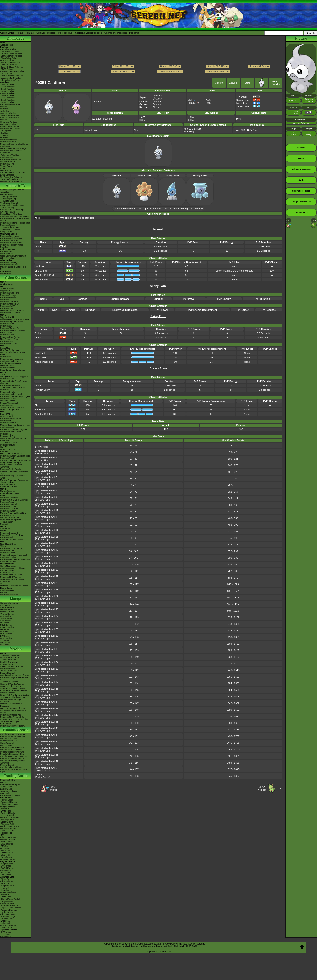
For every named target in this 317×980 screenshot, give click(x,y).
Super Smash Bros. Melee (12, 540)
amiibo (3, 584)
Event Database (7, 175)
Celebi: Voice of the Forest (12, 666)
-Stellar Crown (6, 822)
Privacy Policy (169, 944)
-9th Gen (4, 133)
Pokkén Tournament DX (11, 363)
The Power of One (8, 660)
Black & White (6, 414)
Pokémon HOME (8, 324)
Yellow (3, 546)
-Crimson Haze (7, 919)
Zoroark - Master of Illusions (13, 688)
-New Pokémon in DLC (10, 179)
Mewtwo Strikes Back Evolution (14, 719)
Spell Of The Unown (9, 662)
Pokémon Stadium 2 (9, 533)
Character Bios (7, 194)
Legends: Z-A (6, 291)
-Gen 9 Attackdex (8, 102)
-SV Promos (6, 866)
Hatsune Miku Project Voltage (13, 148)
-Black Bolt (5, 809)
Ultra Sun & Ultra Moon (10, 350)
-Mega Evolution (7, 806)
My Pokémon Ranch (9, 484)
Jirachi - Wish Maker (9, 671)
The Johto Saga (7, 201)
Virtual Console (7, 573)
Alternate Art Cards (9, 791)
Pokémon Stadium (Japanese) (14, 555)
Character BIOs (7, 607)
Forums (30, 33)
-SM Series (5, 846)
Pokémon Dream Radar (11, 418)
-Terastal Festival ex (9, 906)
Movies (16, 649)
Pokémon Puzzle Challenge (12, 535)
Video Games (16, 278)
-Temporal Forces (8, 828)
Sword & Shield (7, 317)
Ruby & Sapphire (8, 491)
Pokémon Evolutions (9, 240)
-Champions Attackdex (10, 104)
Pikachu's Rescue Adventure (13, 736)
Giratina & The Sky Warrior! (12, 684)
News (3, 43)
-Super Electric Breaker (10, 908)
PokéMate (5, 524)
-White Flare (6, 811)
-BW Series (5, 851)
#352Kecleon (262, 788)
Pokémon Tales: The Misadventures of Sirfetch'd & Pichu (13, 267)
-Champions (6, 131)
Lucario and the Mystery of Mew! (15, 675)
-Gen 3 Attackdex (8, 89)
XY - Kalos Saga (7, 212)
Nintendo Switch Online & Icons (14, 586)
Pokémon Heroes (8, 669)
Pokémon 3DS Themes (10, 577)
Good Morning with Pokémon (13, 256)
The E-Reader (6, 522)
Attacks (233, 83)
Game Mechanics (8, 124)
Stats (247, 83)
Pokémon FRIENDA (9, 595)
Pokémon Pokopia (8, 295)
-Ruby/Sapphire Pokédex (11, 54)
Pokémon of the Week (10, 129)
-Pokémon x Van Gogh (10, 155)
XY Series (5, 640)
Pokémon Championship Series (14, 144)
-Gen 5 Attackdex (8, 93)
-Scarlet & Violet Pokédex (11, 76)
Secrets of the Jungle (10, 721)
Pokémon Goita (7, 590)
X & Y (3, 374)
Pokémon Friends (8, 297)
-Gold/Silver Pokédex (10, 52)
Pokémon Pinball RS (9, 509)
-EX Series (5, 855)
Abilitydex (5, 111)
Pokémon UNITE (8, 306)
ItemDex (4, 107)
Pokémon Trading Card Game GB (15, 559)
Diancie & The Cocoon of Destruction (11, 705)
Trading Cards (16, 776)
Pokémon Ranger (8, 511)
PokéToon (5, 247)
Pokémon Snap (7, 551)
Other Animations (8, 258)
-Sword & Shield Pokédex (11, 67)
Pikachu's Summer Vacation (13, 734)
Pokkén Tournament (9, 403)
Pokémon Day (6, 157)
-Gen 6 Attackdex (8, 96)
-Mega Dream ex (8, 886)
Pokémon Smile (7, 335)
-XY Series (5, 848)
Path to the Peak (8, 249)
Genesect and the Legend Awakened (12, 701)
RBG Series (6, 616)
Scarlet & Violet (7, 288)
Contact (41, 33)
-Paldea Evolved (7, 839)
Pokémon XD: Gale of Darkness (14, 500)
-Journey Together (8, 815)
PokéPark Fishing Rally (10, 520)
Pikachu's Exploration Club (12, 754)
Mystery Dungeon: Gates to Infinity (15, 425)
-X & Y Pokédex (7, 60)
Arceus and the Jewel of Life (13, 686)
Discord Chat (6, 170)
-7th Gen (4, 137)
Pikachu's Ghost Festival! (11, 750)
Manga (16, 599)
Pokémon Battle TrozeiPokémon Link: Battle (14, 382)
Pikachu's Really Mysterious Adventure (13, 762)
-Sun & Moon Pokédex (10, 63)
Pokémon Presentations (11, 159)
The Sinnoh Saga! (8, 207)
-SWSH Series (7, 844)
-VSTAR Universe (8, 925)
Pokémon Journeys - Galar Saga (15, 216)
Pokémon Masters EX (10, 304)
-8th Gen (4, 135)
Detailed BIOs (6, 610)
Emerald (4, 496)
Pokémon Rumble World (11, 394)
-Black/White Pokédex (10, 58)
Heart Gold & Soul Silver (11, 454)
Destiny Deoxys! (7, 673)
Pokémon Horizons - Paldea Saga (15, 223)
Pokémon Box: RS (8, 507)
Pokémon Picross (8, 399)
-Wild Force (5, 921)
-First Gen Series (8, 859)
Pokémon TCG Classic (10, 795)
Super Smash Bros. (9, 562)
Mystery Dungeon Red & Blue (13, 513)
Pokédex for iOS (7, 445)
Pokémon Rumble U (9, 423)
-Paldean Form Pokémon (11, 181)
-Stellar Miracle (7, 912)
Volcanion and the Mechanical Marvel (13, 712)
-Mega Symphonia (8, 892)
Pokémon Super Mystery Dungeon (15, 396)
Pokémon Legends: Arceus (12, 322)
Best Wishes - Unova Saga (12, 210)
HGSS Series (6, 634)
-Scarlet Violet (6, 842)
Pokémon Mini (6, 537)
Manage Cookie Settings (192, 944)
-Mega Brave (6, 890)
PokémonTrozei (7, 515)
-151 (2, 835)
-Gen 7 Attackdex (8, 98)
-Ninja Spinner (6, 881)
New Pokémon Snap (9, 339)
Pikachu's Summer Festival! (12, 747)
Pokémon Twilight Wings (11, 238)
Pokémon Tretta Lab (9, 421)
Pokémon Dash (7, 502)
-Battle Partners (7, 903)
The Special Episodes (10, 227)
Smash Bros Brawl (8, 487)
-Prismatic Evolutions (9, 817)
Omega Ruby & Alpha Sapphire (14, 377)
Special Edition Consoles (11, 575)
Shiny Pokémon (7, 232)
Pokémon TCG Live (9, 344)
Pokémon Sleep (7, 308)
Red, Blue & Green (9, 544)
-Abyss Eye (5, 879)
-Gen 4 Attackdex (8, 91)
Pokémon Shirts (7, 164)
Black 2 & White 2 (8, 416)
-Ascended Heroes (8, 802)
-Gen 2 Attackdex (8, 87)
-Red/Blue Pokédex (9, 49)
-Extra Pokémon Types (10, 784)
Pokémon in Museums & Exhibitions (11, 152)
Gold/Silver (5, 529)
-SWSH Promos (7, 868)
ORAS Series (6, 643)
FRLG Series (6, 625)
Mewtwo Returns (8, 664)
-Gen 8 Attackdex (8, 100)
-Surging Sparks (7, 820)
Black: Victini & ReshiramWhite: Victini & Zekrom (14, 692)
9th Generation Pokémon (11, 177)
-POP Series (6, 875)
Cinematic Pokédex (9, 122)
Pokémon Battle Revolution (12, 469)
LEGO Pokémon (7, 162)
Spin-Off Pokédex (8, 113)
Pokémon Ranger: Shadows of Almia (14, 477)
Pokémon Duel (7, 405)
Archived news (7, 45)
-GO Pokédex (6, 74)
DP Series (5, 629)
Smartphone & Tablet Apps (12, 579)
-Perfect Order (6, 800)
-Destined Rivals (7, 813)
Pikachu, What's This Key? (12, 767)
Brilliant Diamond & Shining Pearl (15, 319)
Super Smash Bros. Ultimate (13, 370)
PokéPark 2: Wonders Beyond (13, 429)
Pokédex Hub (65, 33)
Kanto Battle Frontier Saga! (12, 205)
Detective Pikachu (8, 366)
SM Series (5, 645)
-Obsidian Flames (8, 837)
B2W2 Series (6, 638)
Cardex (3, 120)
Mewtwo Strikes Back (10, 658)
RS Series (5, 623)
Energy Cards (6, 789)
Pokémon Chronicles (9, 225)
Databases (16, 38)
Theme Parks (6, 166)
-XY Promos (6, 873)
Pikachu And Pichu (8, 739)
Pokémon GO (6, 300)
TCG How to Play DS (10, 443)
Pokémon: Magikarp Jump (12, 359)
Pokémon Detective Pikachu (13, 726)
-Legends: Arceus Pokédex (12, 71)
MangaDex (5, 605)
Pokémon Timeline (8, 140)
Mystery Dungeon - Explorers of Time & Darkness (14, 481)
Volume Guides (7, 614)
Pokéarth (134, 33)
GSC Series (6, 621)
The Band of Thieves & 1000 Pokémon (13, 389)
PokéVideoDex (7, 254)
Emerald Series (7, 627)
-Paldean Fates (7, 831)
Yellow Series (6, 618)
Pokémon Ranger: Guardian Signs (15, 456)
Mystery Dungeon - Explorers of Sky (14, 472)
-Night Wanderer (7, 914)
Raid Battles (6, 793)
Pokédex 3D (6, 434)
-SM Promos (6, 870)
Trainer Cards (6, 787)
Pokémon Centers (8, 142)
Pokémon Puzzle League (11, 548)
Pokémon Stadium (8, 557)
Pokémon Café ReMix (10, 302)
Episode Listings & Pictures (12, 190)
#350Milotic (53, 788)
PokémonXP (6, 146)
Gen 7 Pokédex (276, 83)
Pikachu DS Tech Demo (11, 518)
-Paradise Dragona (9, 910)
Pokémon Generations (10, 236)
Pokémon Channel (8, 504)
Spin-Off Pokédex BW (10, 118)
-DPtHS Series (7, 853)
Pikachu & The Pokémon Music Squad (14, 771)
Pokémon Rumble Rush (11, 361)
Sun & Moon (6, 348)
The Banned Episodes (10, 229)
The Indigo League (8, 196)
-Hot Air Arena (6, 901)
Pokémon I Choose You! (11, 715)
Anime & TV (16, 186)
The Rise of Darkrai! (9, 682)
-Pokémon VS (6, 928)
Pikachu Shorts (16, 730)
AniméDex (5, 192)
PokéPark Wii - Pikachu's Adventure (11, 466)
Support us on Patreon (158, 952)
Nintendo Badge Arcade (11, 410)
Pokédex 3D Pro (7, 436)
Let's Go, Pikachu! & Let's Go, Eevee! (13, 353)
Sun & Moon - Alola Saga (11, 214)
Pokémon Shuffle (8, 392)
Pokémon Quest (7, 368)
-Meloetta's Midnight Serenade (14, 697)
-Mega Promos (7, 864)
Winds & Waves (7, 284)
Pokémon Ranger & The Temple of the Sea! (15, 679)
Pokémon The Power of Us (12, 717)
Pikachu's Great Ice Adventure (14, 756)
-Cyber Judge (6, 923)
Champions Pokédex (116, 33)
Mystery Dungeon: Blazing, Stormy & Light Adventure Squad (16, 461)
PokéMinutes (6, 251)
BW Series (5, 636)
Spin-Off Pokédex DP (10, 115)
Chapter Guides (7, 612)
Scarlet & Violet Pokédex (88, 33)
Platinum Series (7, 632)
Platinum (4, 451)
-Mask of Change (8, 917)
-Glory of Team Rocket (10, 899)
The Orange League (9, 199)
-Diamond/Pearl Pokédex (11, 56)
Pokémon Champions (10, 293)
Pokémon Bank (7, 379)
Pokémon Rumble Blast (11, 432)
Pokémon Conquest (9, 427)
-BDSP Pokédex (7, 69)
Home (20, 33)
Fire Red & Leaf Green (10, 493)
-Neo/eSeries (6, 857)
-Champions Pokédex (10, 80)
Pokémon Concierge (9, 263)
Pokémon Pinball (8, 553)
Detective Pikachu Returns (12, 311)
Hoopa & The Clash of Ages (12, 708)
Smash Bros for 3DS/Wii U (12, 407)
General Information (9, 603)
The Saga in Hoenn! (9, 203)
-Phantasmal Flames (9, 804)
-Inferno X (5, 888)
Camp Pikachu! (7, 743)
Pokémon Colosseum (10, 498)
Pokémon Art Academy (10, 385)
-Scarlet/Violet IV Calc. (10, 126)
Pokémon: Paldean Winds (12, 245)
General (219, 83)
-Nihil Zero (5, 884)
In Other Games (7, 570)
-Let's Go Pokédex (8, 65)
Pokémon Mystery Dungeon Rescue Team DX (12, 331)
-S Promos (5, 934)
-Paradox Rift (6, 833)
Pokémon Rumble (8, 458)
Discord (51, 33)
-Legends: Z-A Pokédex (11, 78)
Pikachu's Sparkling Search (12, 758)
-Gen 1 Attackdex (8, 85)
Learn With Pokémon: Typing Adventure (13, 439)
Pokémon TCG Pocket (10, 313)
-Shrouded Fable (8, 824)
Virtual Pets (5, 581)
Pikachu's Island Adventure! (12, 752)
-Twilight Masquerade (10, 826)
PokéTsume (5, 274)
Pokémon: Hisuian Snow (11, 243)
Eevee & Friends (8, 765)
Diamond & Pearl (8, 449)
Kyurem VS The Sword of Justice (15, 695)
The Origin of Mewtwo (10, 655)
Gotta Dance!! (6, 745)
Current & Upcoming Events (13, 173)
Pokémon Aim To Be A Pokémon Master (14, 220)
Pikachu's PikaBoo (8, 741)
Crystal (3, 531)
